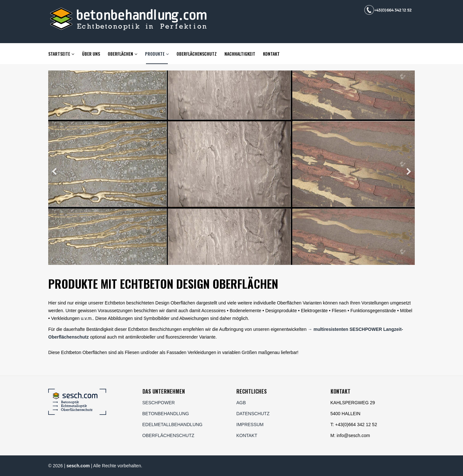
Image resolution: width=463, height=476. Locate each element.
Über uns (91, 54)
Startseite (59, 54)
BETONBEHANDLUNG (166, 414)
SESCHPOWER (159, 403)
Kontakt (271, 54)
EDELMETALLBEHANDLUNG (172, 425)
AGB (241, 403)
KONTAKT (247, 435)
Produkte (155, 54)
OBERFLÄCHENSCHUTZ (168, 435)
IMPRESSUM (250, 425)
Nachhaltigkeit (240, 54)
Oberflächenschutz (197, 54)
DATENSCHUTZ (253, 414)
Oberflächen (120, 54)
